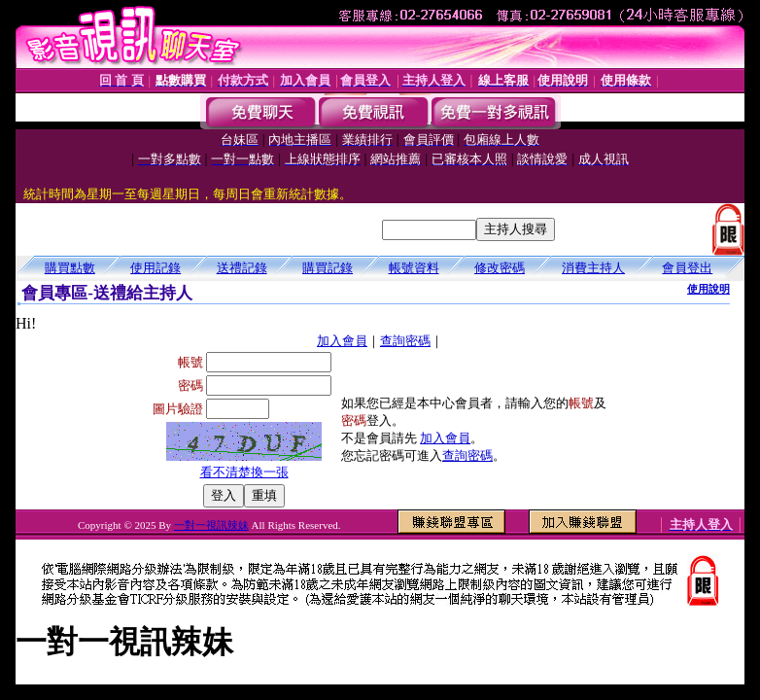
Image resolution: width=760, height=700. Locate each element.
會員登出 (687, 268)
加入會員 (342, 341)
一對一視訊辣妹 (211, 525)
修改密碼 (500, 268)
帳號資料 (414, 268)
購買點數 (70, 268)
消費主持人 (593, 268)
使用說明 (708, 289)
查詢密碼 (405, 341)
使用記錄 (155, 268)
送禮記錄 (242, 268)
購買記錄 (328, 268)
